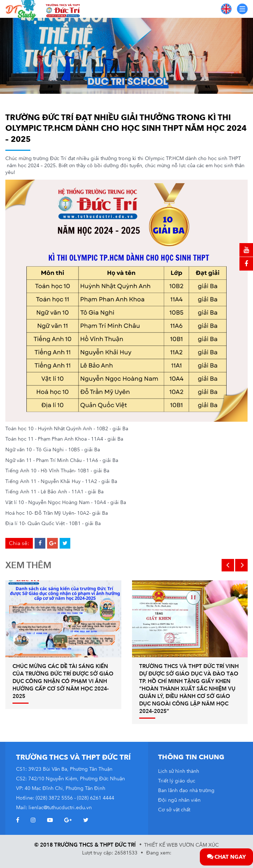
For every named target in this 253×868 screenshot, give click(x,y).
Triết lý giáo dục (177, 781)
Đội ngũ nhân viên (179, 800)
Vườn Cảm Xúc (199, 845)
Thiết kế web (161, 845)
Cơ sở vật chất (174, 810)
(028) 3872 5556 (54, 798)
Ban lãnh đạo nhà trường (186, 790)
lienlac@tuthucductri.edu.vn (60, 808)
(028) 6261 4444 (96, 798)
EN (226, 9)
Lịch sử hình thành (179, 771)
